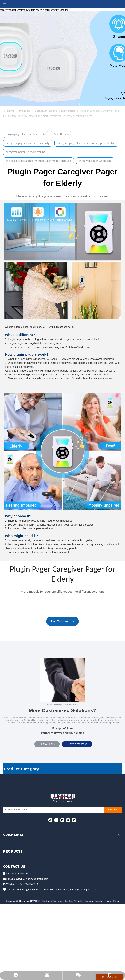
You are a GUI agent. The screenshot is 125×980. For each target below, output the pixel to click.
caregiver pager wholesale (95, 161)
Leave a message (77, 744)
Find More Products (62, 621)
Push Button (61, 134)
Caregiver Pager (14, 895)
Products (10, 848)
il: (13, 958)
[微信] (68, 820)
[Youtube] (50, 820)
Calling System (14, 901)
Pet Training (12, 931)
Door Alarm (11, 913)
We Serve (10, 854)
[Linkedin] (74, 820)
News (7, 866)
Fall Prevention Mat (17, 907)
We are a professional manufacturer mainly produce (38, 161)
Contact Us (11, 872)
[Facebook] (56, 820)
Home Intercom (14, 919)
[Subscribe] (117, 810)
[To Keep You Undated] (57, 810)
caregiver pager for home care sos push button (86, 143)
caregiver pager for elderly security (28, 143)
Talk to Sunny (47, 744)
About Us (10, 860)
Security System (14, 925)
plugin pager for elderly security (26, 134)
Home (7, 843)
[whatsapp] (62, 820)
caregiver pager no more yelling (26, 152)
